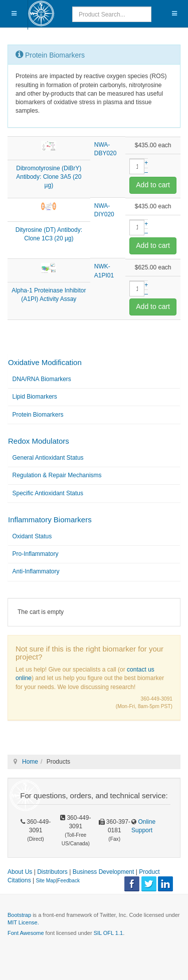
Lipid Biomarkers (35, 397)
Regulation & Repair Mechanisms (57, 475)
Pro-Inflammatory (36, 554)
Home (30, 762)
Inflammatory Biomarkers (50, 520)
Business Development (104, 872)
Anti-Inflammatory (36, 571)
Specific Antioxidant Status (48, 493)
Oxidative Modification (45, 362)
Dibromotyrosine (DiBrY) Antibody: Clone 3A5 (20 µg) (49, 177)
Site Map (46, 881)
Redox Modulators (39, 441)
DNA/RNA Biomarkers (42, 379)
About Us (20, 872)
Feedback (68, 881)
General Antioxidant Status (48, 458)
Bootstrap (19, 915)
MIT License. (23, 922)
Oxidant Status (32, 536)
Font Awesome (26, 933)
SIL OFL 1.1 (109, 933)
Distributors (52, 872)
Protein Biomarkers (38, 415)
